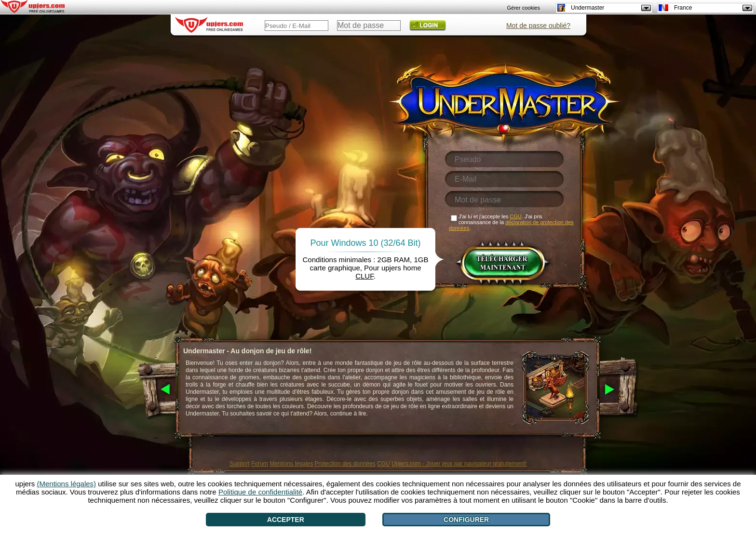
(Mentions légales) (67, 484)
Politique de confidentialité (260, 492)
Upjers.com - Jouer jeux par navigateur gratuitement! (459, 464)
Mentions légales (291, 464)
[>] (620, 390)
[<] (156, 390)
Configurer (466, 520)
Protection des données (345, 464)
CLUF (364, 276)
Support (240, 464)
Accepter (286, 520)
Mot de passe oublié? (538, 26)
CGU (384, 464)
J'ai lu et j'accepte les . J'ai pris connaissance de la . (511, 222)
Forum (260, 464)
